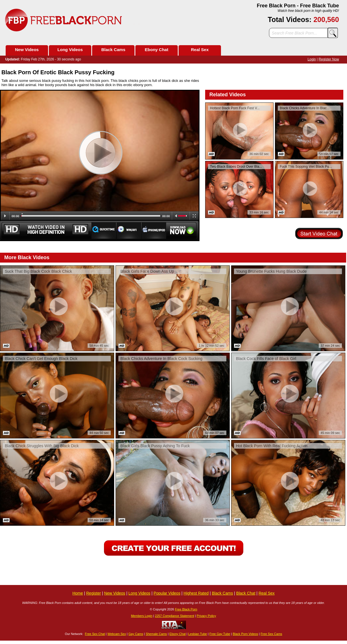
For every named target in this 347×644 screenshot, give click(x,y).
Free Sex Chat (95, 634)
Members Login (142, 616)
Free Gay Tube (220, 634)
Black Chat (246, 593)
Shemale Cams (156, 634)
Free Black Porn (186, 609)
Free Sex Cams (271, 634)
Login (312, 59)
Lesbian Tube (198, 634)
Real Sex (200, 50)
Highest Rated (196, 593)
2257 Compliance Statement (174, 616)
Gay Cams (136, 634)
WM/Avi (129, 230)
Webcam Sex (117, 634)
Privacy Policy (206, 616)
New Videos (27, 50)
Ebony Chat (156, 50)
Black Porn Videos (245, 634)
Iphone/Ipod (154, 230)
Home (78, 593)
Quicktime (104, 230)
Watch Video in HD (45, 230)
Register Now (329, 59)
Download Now (183, 230)
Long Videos (70, 50)
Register (94, 593)
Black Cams (113, 50)
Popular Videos (167, 593)
